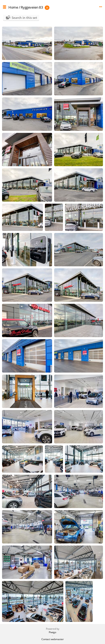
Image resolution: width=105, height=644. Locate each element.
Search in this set (24, 18)
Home (13, 7)
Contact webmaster (53, 639)
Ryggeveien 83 (32, 7)
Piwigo (52, 632)
